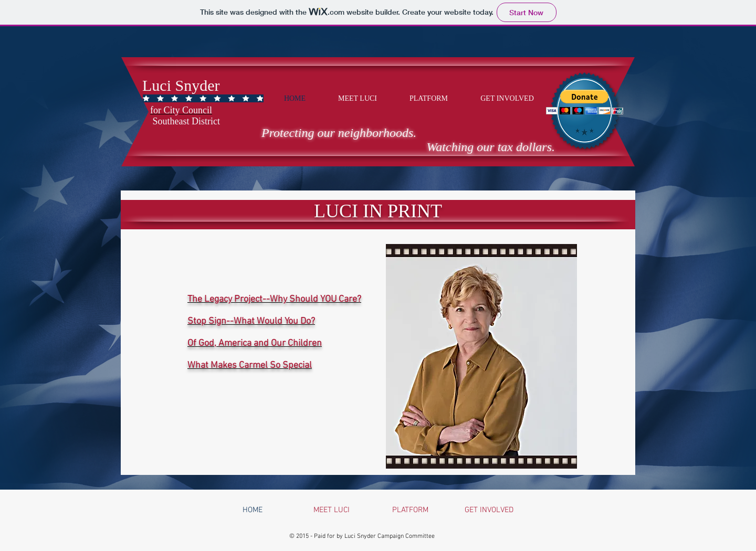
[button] (585, 102)
